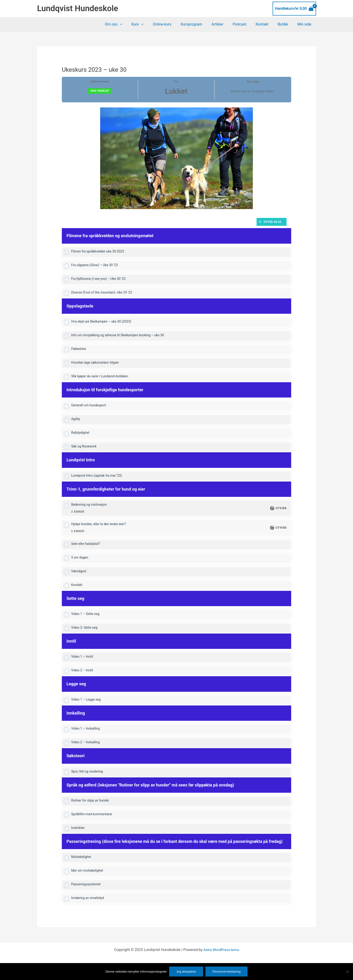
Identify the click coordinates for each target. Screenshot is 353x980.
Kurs (151, 24)
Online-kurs (174, 24)
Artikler (226, 24)
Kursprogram (202, 24)
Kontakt (267, 24)
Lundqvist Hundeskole (78, 8)
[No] (347, 972)
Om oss (129, 24)
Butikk (286, 24)
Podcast (246, 24)
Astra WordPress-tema (221, 960)
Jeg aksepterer (186, 972)
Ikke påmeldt (100, 91)
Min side (305, 24)
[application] (136, 24)
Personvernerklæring (226, 972)
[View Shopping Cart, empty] (294, 9)
